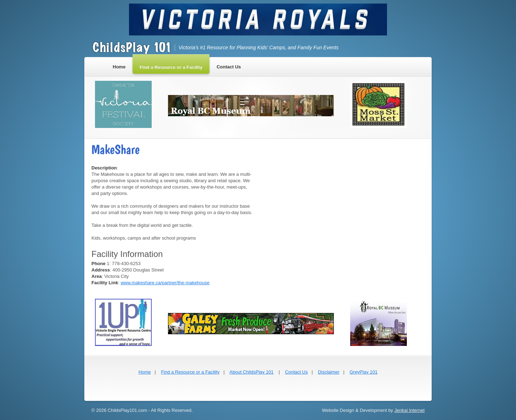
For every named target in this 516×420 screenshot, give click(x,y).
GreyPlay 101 (363, 372)
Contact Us (296, 372)
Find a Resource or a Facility (190, 372)
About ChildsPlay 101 (252, 372)
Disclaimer (329, 372)
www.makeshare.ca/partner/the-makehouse (165, 283)
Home (145, 372)
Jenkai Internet (410, 410)
